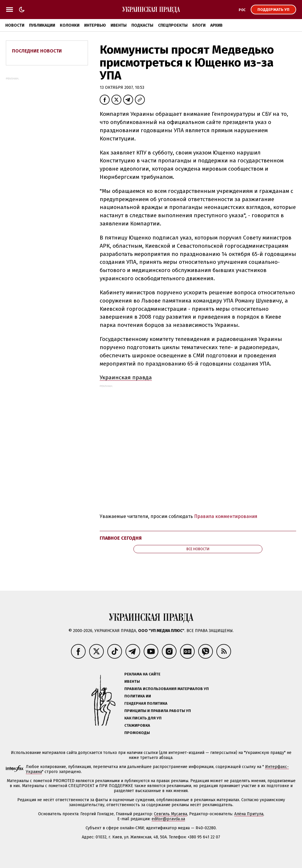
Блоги (199, 25)
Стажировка (137, 725)
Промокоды (137, 733)
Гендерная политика (146, 703)
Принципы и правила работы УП (158, 711)
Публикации (42, 25)
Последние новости (37, 51)
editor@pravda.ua (168, 819)
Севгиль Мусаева (170, 814)
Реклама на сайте (142, 674)
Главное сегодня (121, 538)
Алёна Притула (249, 814)
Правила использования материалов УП (167, 689)
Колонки (70, 25)
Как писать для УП (143, 718)
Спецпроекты (173, 25)
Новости (15, 25)
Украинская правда (126, 377)
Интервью (95, 25)
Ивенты (119, 25)
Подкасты (142, 25)
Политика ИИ (138, 696)
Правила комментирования (226, 516)
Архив (216, 25)
